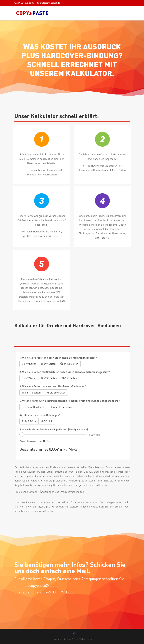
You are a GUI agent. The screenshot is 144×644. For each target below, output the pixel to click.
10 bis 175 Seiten (31, 392)
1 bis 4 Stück (29, 421)
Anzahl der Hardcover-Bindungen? (40, 415)
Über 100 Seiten (69, 364)
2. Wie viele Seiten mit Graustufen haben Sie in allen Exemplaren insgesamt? (65, 372)
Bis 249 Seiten (49, 378)
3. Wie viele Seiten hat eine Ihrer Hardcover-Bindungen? (53, 386)
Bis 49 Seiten (29, 364)
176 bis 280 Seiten (55, 392)
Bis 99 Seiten (48, 364)
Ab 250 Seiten (69, 378)
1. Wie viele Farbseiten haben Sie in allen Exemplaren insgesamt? (58, 358)
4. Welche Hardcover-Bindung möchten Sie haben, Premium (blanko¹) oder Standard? (70, 401)
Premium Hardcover (33, 407)
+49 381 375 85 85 (25, 3)
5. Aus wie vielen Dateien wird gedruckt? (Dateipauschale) (54, 429)
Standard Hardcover (61, 407)
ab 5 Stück (47, 421)
